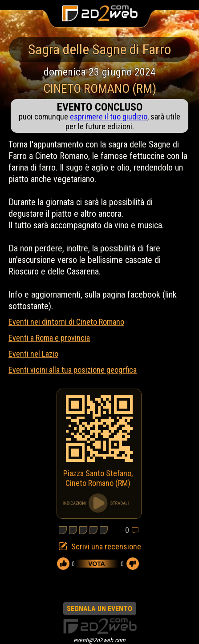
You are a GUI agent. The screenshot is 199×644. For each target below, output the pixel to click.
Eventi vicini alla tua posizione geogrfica (73, 370)
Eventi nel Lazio (33, 354)
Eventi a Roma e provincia (49, 338)
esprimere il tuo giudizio (109, 117)
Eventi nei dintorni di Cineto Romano (66, 322)
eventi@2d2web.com (99, 640)
